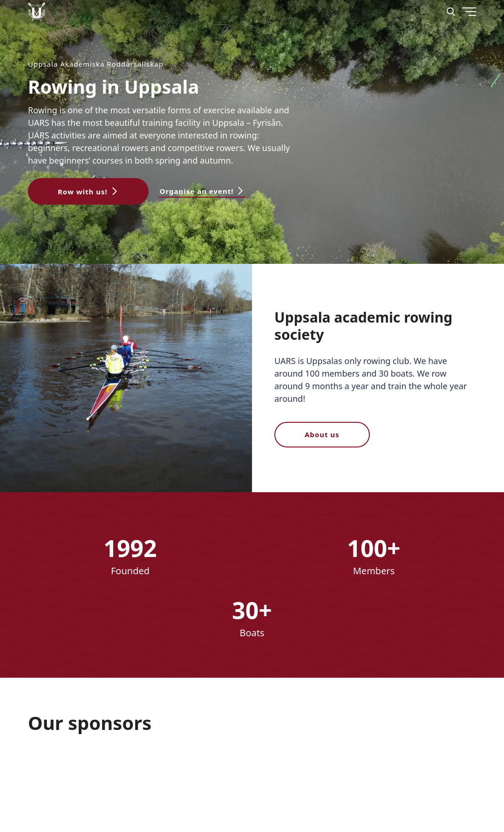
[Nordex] (63, 772)
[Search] (451, 12)
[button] (88, 191)
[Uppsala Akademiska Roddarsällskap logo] (37, 12)
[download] (138, 772)
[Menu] (447, 47)
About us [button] (322, 434)
